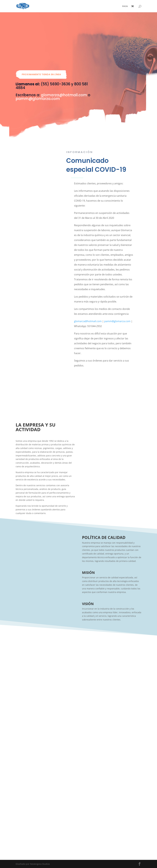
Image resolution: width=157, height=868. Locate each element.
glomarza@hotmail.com (64, 95)
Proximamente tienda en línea (41, 74)
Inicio (125, 6)
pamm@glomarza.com (38, 99)
